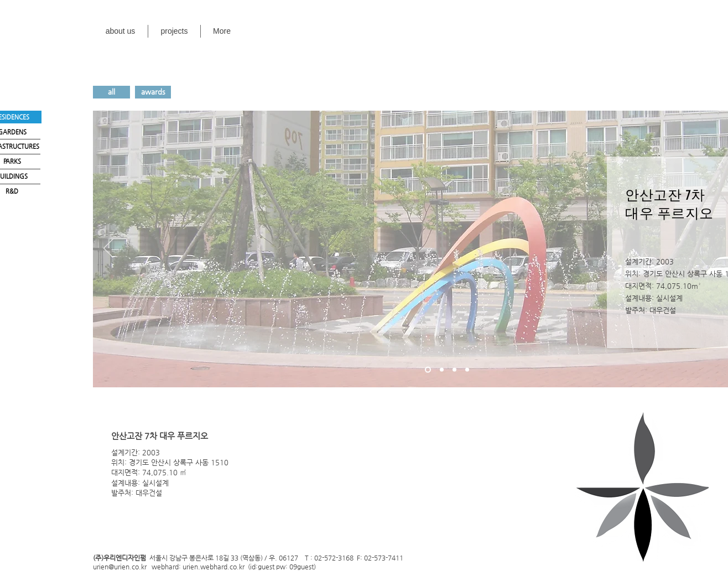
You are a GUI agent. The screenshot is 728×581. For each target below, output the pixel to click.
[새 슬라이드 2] (442, 370)
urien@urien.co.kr (120, 566)
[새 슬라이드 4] (467, 370)
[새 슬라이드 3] (454, 370)
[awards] (153, 92)
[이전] (108, 249)
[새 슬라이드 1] (428, 370)
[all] (111, 92)
